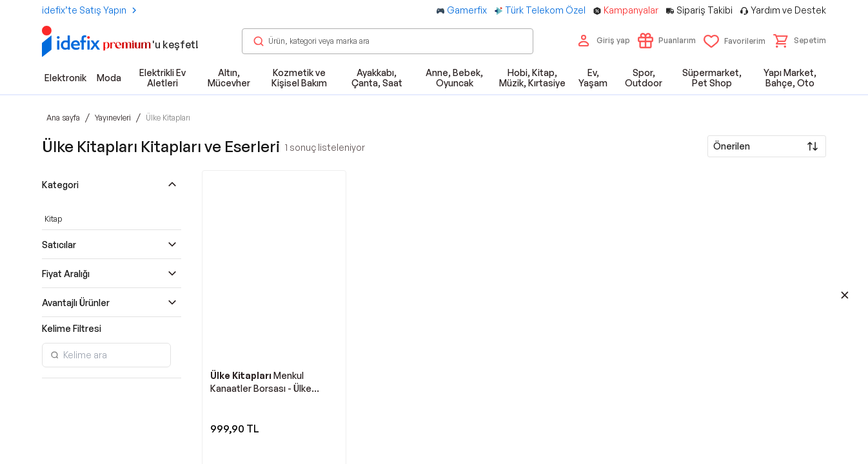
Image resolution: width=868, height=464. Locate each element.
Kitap (53, 219)
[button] (800, 41)
